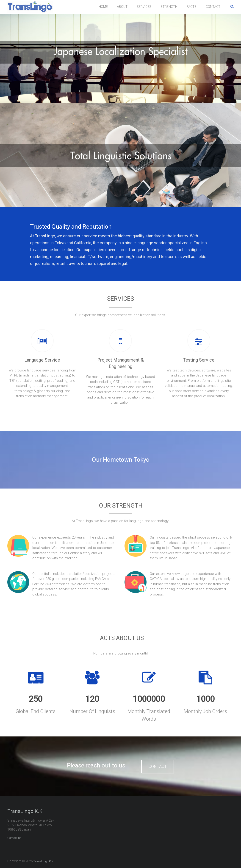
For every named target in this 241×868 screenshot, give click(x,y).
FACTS (192, 7)
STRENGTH (169, 7)
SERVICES (144, 7)
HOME (103, 7)
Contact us (14, 837)
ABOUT (122, 7)
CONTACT (213, 7)
